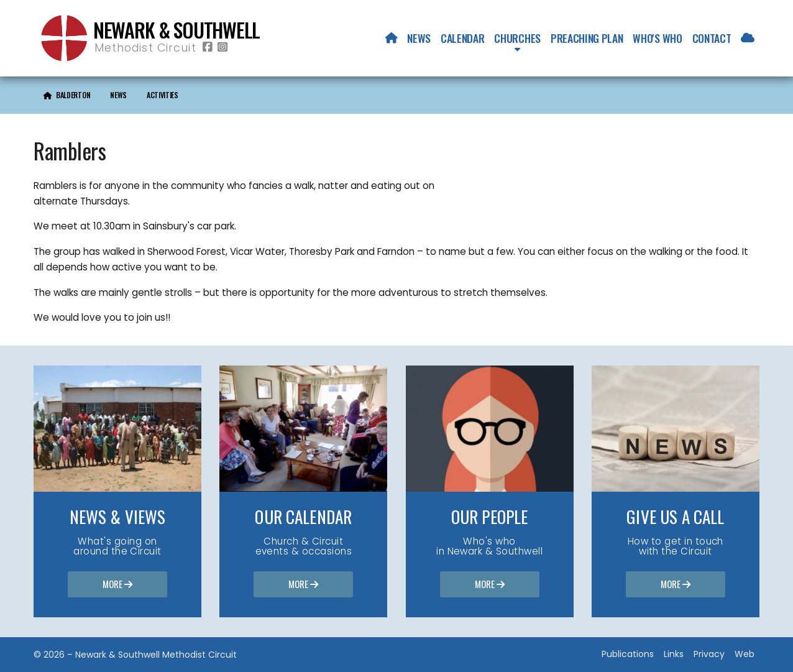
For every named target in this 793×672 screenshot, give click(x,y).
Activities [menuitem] (163, 95)
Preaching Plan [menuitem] (587, 38)
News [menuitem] (419, 38)
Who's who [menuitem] (657, 38)
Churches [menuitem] (517, 38)
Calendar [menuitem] (462, 38)
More (117, 585)
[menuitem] (392, 38)
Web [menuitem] (745, 654)
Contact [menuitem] (712, 38)
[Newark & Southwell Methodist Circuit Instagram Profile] (222, 48)
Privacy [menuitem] (709, 654)
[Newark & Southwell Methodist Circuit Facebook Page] (208, 48)
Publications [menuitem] (628, 654)
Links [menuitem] (674, 654)
